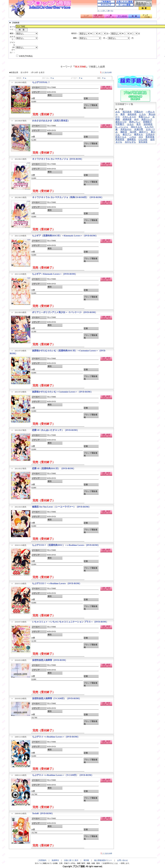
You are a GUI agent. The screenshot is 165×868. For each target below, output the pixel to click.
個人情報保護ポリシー (103, 860)
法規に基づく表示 (71, 860)
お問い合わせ (122, 860)
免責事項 (55, 860)
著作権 (86, 860)
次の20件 (108, 73)
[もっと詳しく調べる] (105, 11)
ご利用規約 (42, 860)
